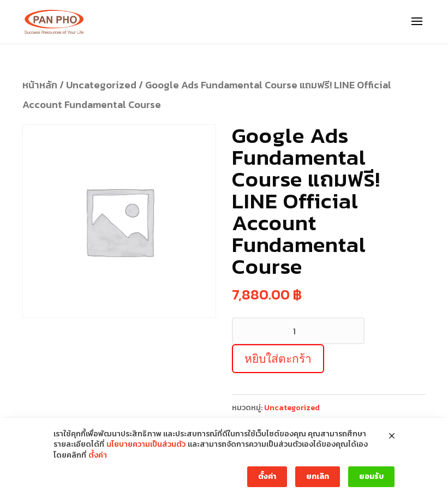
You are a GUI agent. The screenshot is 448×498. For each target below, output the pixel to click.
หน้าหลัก (40, 85)
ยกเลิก (318, 476)
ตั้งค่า (98, 455)
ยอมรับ (371, 476)
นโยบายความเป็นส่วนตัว (146, 445)
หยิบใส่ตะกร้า (278, 359)
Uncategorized (101, 85)
